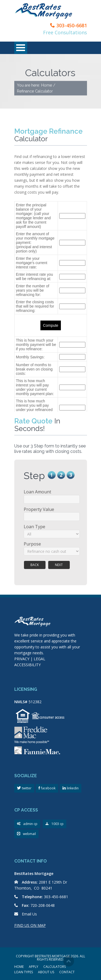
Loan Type (34, 527)
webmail (26, 834)
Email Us (29, 914)
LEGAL (39, 659)
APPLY (34, 967)
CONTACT (67, 972)
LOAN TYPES (24, 972)
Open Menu (21, 48)
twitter (26, 788)
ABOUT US (46, 972)
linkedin (72, 788)
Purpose (32, 544)
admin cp (27, 824)
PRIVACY (22, 659)
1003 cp (55, 824)
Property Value (39, 509)
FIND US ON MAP (30, 925)
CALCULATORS (55, 967)
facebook (48, 788)
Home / (48, 85)
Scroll (69, 961)
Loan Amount (37, 492)
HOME (19, 967)
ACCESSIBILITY (27, 665)
